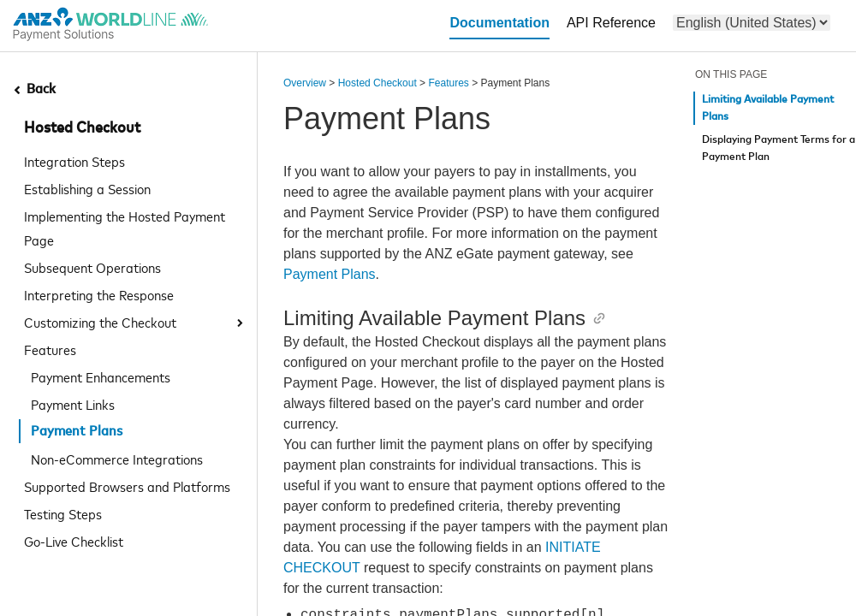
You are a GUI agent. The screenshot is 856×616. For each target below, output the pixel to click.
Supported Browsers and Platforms (127, 486)
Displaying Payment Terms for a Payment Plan (779, 148)
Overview (305, 83)
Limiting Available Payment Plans (768, 108)
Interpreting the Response (99, 294)
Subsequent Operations (92, 267)
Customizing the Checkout (100, 322)
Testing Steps (63, 513)
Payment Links (73, 404)
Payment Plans (330, 274)
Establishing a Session (87, 188)
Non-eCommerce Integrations (117, 459)
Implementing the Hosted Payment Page (125, 228)
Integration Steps (74, 161)
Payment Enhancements (101, 376)
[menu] (752, 23)
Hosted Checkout (82, 128)
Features (50, 349)
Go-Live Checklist (74, 541)
